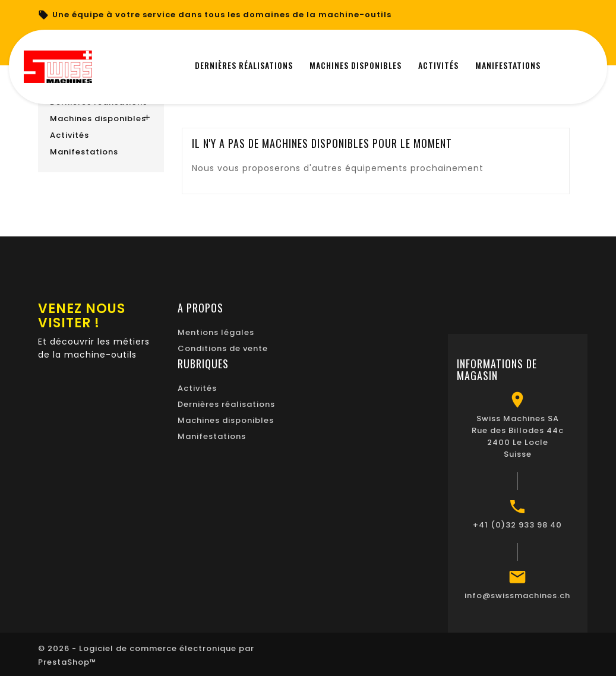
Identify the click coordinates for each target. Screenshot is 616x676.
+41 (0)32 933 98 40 (517, 524)
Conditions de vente (223, 347)
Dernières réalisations (226, 403)
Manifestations (84, 152)
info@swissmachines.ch (517, 594)
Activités (70, 135)
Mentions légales (216, 331)
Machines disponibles (98, 119)
